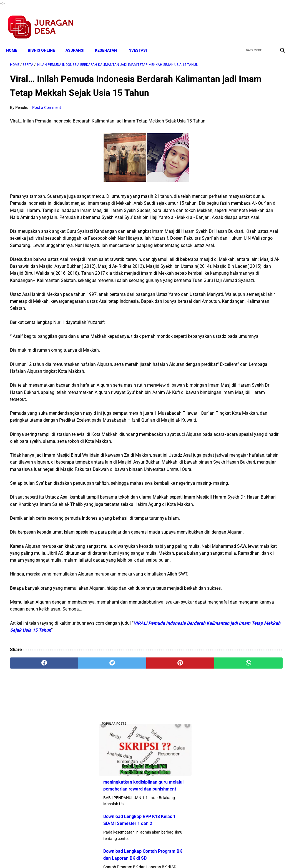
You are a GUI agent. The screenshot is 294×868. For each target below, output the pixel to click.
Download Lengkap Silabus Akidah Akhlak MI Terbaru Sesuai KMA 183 (244, 363)
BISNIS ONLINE (45, 41)
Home (16, 41)
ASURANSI (79, 41)
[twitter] (252, 21)
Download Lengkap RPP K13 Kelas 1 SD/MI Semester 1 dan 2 (248, 155)
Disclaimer (144, 854)
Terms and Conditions (81, 854)
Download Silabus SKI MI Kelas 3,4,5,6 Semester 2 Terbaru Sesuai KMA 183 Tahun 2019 (248, 405)
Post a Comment (47, 121)
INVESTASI (141, 41)
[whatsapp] (170, 803)
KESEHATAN (110, 41)
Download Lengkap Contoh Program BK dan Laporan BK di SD (248, 197)
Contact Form (190, 854)
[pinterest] (124, 803)
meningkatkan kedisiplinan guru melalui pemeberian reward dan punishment (244, 114)
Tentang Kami (220, 854)
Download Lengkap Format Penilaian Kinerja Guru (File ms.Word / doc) (244, 287)
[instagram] (278, 21)
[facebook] (239, 21)
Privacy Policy (118, 854)
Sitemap (166, 854)
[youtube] (265, 21)
